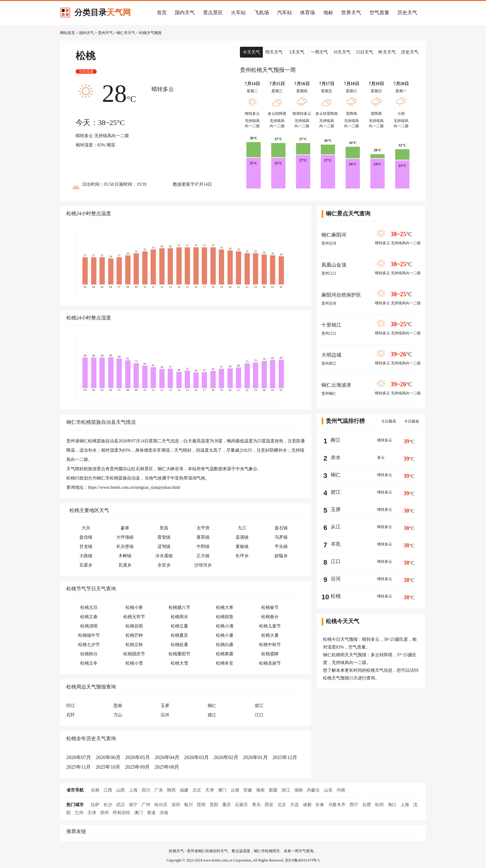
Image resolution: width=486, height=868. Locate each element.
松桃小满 (225, 626)
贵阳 (214, 805)
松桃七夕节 (89, 645)
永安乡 (164, 565)
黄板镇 (242, 547)
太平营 (203, 528)
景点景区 (213, 13)
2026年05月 (138, 757)
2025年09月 (137, 767)
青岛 (256, 805)
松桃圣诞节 (270, 663)
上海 (133, 790)
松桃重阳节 (179, 654)
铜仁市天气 (126, 33)
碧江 (336, 492)
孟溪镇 (242, 537)
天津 (210, 790)
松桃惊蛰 (225, 617)
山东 (328, 790)
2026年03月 (197, 757)
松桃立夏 (179, 626)
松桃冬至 (225, 663)
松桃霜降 (270, 654)
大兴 (86, 528)
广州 (146, 805)
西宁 (354, 805)
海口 (392, 805)
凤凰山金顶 (334, 265)
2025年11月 (79, 767)
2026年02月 (226, 757)
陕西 (171, 790)
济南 (164, 813)
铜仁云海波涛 (336, 385)
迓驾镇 (164, 547)
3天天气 (297, 52)
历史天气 (407, 13)
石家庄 (241, 805)
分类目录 (103, 13)
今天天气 (251, 52)
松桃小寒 (134, 608)
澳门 (222, 790)
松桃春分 (270, 617)
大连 (294, 805)
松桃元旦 (89, 608)
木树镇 (125, 556)
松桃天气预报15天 (340, 678)
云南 (235, 790)
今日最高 (389, 421)
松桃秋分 (89, 654)
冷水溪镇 (164, 556)
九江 (242, 528)
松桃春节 (270, 608)
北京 (197, 790)
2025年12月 (285, 757)
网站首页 (68, 33)
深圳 (176, 805)
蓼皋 (125, 528)
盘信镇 (86, 537)
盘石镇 (281, 528)
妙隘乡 (281, 556)
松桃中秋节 (270, 645)
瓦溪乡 (125, 565)
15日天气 (365, 52)
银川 (188, 805)
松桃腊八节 (179, 608)
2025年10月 (108, 767)
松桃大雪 (179, 663)
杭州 (379, 805)
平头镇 (281, 547)
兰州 (79, 813)
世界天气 (351, 13)
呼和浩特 (122, 813)
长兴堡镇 (125, 547)
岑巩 (336, 544)
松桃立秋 (134, 645)
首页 (162, 13)
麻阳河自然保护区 (341, 295)
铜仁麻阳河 (334, 235)
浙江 (286, 790)
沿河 (336, 579)
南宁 (133, 805)
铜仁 (336, 475)
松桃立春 (89, 617)
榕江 (336, 440)
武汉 (121, 805)
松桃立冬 (89, 663)
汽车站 (285, 13)
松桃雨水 (179, 617)
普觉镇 (164, 537)
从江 (336, 527)
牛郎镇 (203, 547)
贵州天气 (105, 33)
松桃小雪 (134, 663)
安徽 (248, 790)
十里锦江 (331, 325)
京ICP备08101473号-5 (302, 860)
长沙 (108, 805)
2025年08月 (167, 767)
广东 (159, 790)
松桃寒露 (225, 654)
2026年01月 (255, 757)
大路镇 (86, 556)
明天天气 (274, 52)
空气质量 (379, 13)
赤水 (336, 457)
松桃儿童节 (270, 626)
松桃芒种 (134, 635)
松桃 (336, 596)
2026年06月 (108, 757)
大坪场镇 (125, 537)
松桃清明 (89, 626)
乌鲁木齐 (337, 805)
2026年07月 (79, 757)
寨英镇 (203, 537)
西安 (269, 805)
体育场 (307, 13)
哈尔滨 (161, 805)
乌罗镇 (281, 537)
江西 (108, 790)
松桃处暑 (179, 645)
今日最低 (412, 421)
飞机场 (262, 13)
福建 (184, 790)
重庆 (227, 805)
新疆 (273, 790)
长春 (320, 805)
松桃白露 (225, 645)
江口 (336, 561)
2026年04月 (167, 757)
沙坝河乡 (203, 565)
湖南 (298, 790)
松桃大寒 (225, 608)
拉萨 (95, 805)
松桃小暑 (225, 635)
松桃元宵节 (134, 617)
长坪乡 (242, 556)
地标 (328, 13)
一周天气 (319, 52)
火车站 (238, 13)
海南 (260, 790)
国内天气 (185, 13)
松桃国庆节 (134, 654)
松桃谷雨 (134, 626)
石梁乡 (86, 565)
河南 (341, 790)
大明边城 (331, 355)
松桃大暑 (270, 635)
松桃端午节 (89, 635)
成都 (307, 805)
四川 (146, 790)
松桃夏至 (179, 635)
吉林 (95, 790)
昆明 (201, 805)
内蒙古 (313, 790)
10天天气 (342, 52)
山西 (121, 790)
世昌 (164, 528)
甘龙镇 (86, 547)
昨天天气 (387, 52)
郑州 (104, 813)
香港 (151, 813)
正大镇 (203, 556)
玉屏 (336, 509)
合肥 (367, 805)
